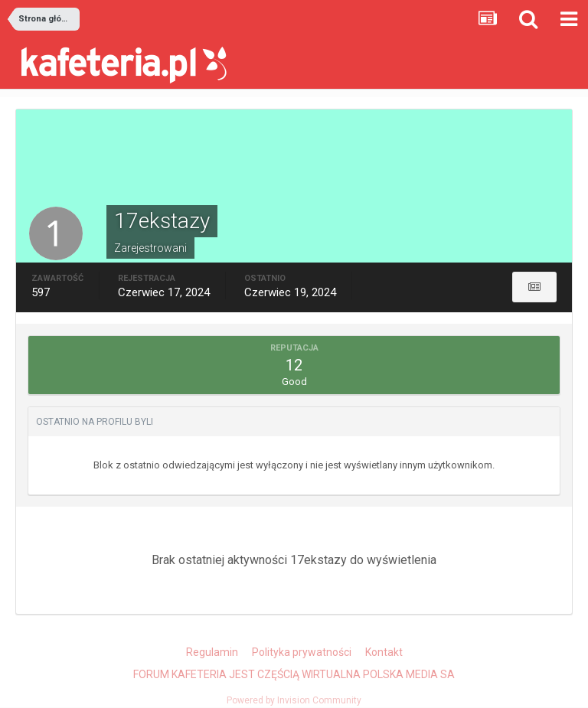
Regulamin (212, 652)
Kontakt (384, 652)
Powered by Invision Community (294, 700)
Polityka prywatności (302, 652)
